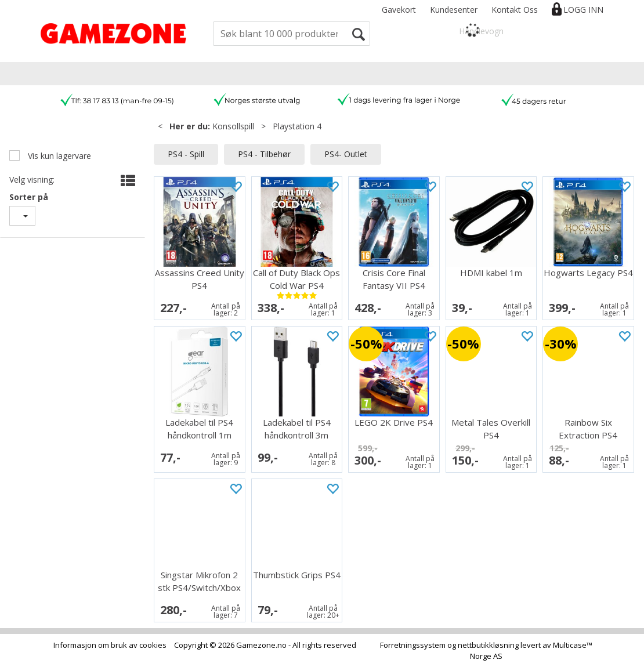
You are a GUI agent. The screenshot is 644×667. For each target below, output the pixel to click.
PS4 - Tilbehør (264, 154)
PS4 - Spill (186, 154)
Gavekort (399, 10)
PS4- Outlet (346, 154)
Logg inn (583, 10)
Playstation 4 (297, 126)
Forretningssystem (413, 645)
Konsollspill (233, 126)
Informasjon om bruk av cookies (110, 645)
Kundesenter (454, 10)
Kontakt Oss (515, 10)
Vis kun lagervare (58, 156)
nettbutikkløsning (488, 645)
